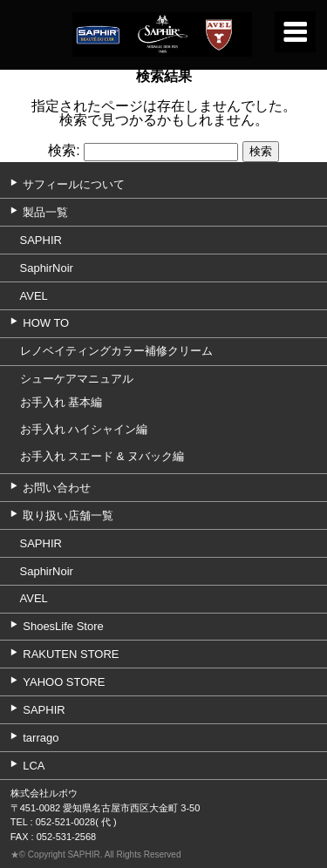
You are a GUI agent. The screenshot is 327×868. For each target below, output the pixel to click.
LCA (34, 766)
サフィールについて (74, 184)
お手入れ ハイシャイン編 (84, 429)
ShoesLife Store (63, 626)
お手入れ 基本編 (61, 402)
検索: (64, 151)
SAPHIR (41, 240)
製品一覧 (45, 212)
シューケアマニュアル (77, 379)
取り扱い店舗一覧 (68, 515)
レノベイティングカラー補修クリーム (116, 351)
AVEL (34, 296)
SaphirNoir (47, 268)
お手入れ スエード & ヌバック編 (102, 456)
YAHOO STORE (64, 682)
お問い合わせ (57, 488)
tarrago (41, 738)
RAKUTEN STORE (71, 654)
